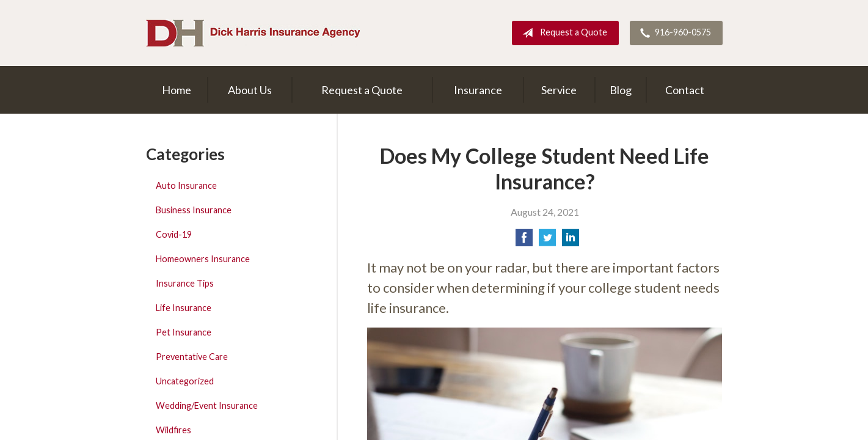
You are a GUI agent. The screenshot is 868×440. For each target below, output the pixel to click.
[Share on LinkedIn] (571, 241)
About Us (250, 90)
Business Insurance (194, 210)
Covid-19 (174, 234)
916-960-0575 (673, 33)
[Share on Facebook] (524, 241)
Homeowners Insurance (203, 259)
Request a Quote (562, 33)
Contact (685, 90)
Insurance (478, 90)
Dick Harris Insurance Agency (253, 33)
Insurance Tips (185, 283)
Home (177, 90)
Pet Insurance (184, 332)
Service (559, 90)
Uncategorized (185, 381)
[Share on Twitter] (547, 241)
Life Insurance (184, 308)
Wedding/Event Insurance (207, 405)
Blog (621, 90)
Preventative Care (192, 357)
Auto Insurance (186, 185)
